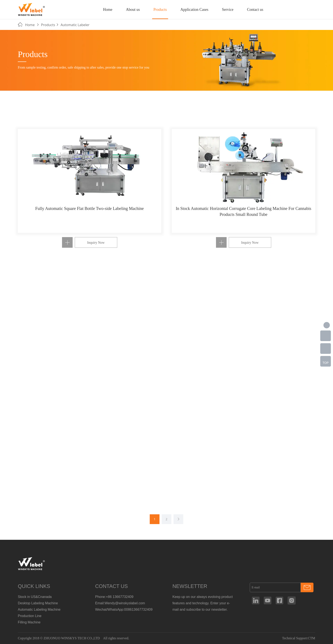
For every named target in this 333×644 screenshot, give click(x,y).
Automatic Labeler (75, 25)
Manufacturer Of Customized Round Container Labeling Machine (32, 9)
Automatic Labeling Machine (39, 610)
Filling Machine (29, 622)
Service (228, 10)
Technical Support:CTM (299, 638)
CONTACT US (111, 586)
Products (160, 10)
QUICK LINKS (34, 586)
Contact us (255, 10)
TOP (326, 363)
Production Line (30, 616)
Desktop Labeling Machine (38, 603)
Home (108, 10)
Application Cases (194, 10)
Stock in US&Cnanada (35, 597)
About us (133, 10)
